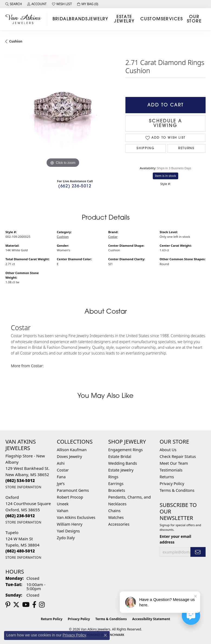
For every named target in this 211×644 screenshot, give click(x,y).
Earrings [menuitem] (116, 484)
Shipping (145, 148)
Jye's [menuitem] (61, 484)
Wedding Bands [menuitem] (123, 463)
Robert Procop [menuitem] (70, 497)
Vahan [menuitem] (63, 511)
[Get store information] (23, 487)
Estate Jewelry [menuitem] (121, 470)
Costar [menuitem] (63, 470)
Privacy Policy (172, 484)
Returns (186, 148)
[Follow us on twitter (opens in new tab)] (16, 605)
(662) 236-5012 (75, 186)
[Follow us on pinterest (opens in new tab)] (8, 605)
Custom (151, 19)
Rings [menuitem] (113, 477)
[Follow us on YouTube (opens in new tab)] (26, 605)
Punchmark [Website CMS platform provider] (115, 635)
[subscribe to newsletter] (198, 552)
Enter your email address (175, 539)
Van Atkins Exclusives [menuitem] (76, 517)
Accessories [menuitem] (119, 524)
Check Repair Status (178, 456)
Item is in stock (165, 176)
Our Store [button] (194, 19)
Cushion (16, 41)
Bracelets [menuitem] (117, 490)
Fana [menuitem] (61, 477)
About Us (168, 450)
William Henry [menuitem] (70, 524)
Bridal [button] (61, 19)
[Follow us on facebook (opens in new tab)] (34, 605)
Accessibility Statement (151, 619)
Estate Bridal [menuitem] (120, 456)
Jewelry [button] (98, 19)
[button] (14, 4)
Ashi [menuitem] (61, 463)
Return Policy (52, 619)
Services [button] (172, 19)
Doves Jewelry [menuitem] (69, 456)
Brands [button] (78, 19)
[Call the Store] (20, 480)
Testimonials (171, 470)
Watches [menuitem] (116, 517)
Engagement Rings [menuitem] (126, 450)
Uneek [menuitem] (63, 504)
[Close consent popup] (105, 635)
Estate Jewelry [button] (124, 19)
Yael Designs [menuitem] (68, 531)
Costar (113, 237)
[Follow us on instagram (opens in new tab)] (42, 605)
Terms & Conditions (111, 619)
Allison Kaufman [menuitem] (72, 450)
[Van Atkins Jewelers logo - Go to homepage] (25, 19)
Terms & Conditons (177, 490)
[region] (63, 112)
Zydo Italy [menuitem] (66, 538)
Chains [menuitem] (115, 511)
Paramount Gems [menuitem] (73, 490)
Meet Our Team (174, 463)
